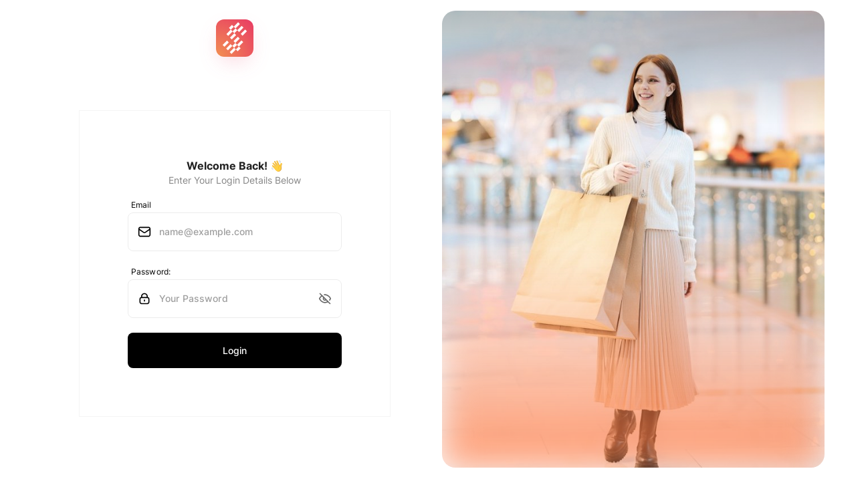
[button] (325, 299)
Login (235, 350)
